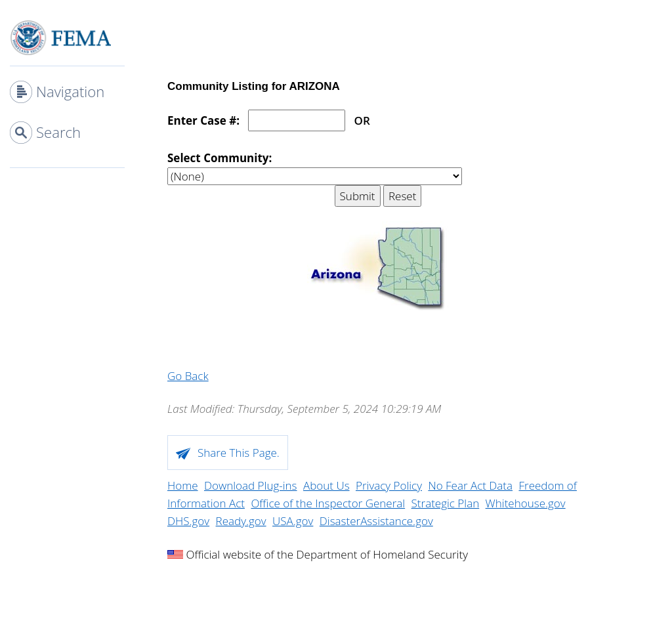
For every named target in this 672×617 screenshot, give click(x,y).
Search (58, 132)
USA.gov (293, 521)
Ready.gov (241, 521)
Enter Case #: (203, 120)
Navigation (70, 91)
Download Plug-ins (251, 485)
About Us (326, 485)
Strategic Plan (446, 503)
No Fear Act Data (470, 485)
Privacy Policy (389, 485)
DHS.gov (188, 521)
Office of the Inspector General (328, 503)
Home (183, 485)
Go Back (188, 376)
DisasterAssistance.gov (376, 521)
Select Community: (220, 158)
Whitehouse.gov (526, 503)
